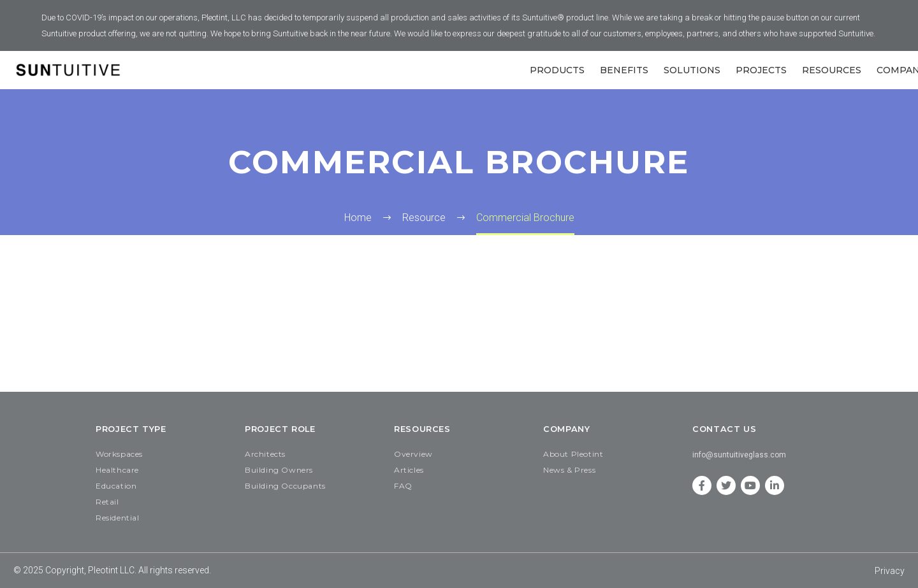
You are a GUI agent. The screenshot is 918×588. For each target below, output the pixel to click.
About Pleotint (573, 454)
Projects (761, 70)
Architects (265, 454)
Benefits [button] (624, 70)
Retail (107, 502)
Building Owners (279, 470)
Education (116, 486)
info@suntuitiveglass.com (739, 455)
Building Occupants (285, 486)
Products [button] (557, 70)
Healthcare (117, 470)
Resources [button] (832, 70)
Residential (118, 518)
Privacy (890, 571)
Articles (409, 470)
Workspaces (119, 454)
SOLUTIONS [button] (692, 70)
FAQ (403, 486)
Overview (413, 454)
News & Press (569, 470)
